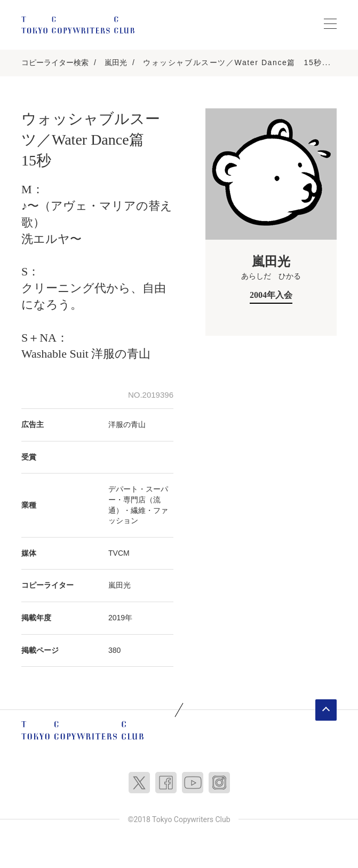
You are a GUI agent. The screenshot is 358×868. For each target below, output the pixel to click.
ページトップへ (326, 710)
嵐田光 (116, 62)
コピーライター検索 (55, 62)
